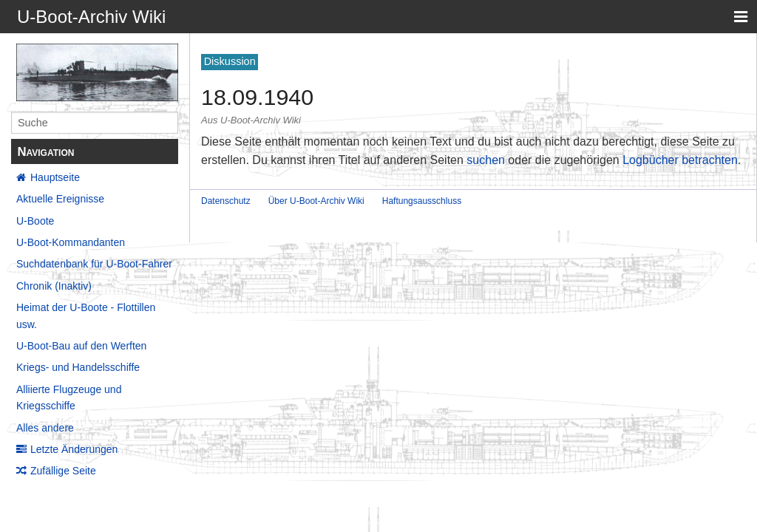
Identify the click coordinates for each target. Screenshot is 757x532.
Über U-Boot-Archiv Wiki (316, 201)
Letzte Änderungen (74, 449)
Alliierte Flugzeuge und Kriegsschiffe (69, 398)
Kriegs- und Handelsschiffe (78, 367)
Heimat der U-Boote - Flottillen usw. (86, 316)
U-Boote (35, 221)
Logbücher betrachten (680, 160)
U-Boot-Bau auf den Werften (81, 346)
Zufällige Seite (63, 471)
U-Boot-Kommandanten (71, 242)
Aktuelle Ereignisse (60, 199)
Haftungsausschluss (422, 201)
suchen (486, 160)
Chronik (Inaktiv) (54, 286)
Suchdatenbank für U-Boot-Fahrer (94, 264)
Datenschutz (226, 201)
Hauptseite (55, 177)
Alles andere (45, 428)
